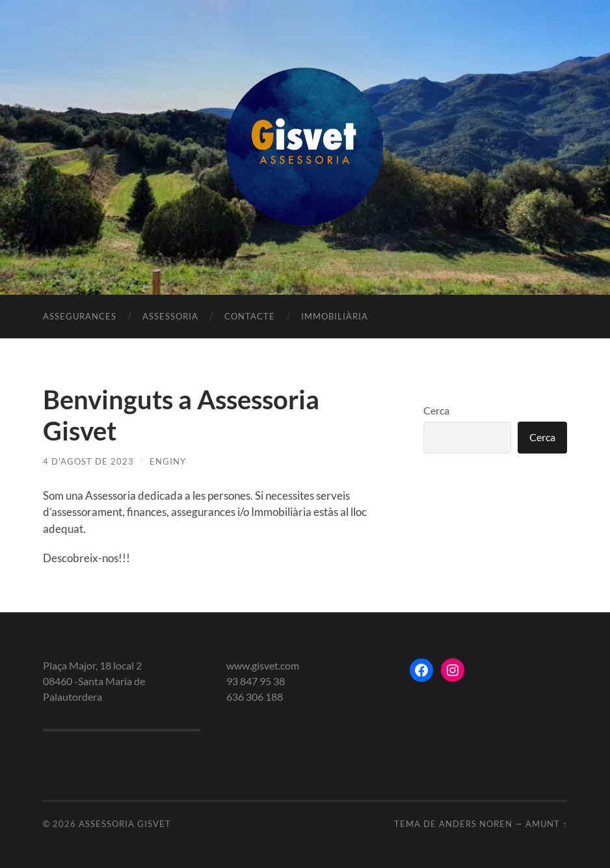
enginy (168, 461)
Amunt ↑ (546, 824)
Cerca (436, 410)
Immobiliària (335, 316)
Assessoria (170, 316)
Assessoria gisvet (125, 824)
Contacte (250, 316)
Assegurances (80, 316)
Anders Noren (476, 824)
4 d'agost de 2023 (88, 461)
